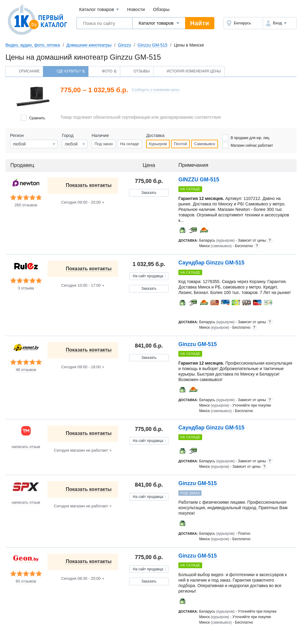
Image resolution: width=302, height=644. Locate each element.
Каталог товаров (99, 10)
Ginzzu (125, 45)
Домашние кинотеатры (89, 45)
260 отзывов (26, 205)
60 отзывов (26, 581)
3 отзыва (26, 288)
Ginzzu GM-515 (153, 45)
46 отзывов (26, 370)
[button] (280, 23)
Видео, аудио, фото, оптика (33, 45)
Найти (200, 23)
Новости (136, 9)
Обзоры (161, 9)
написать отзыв (26, 447)
